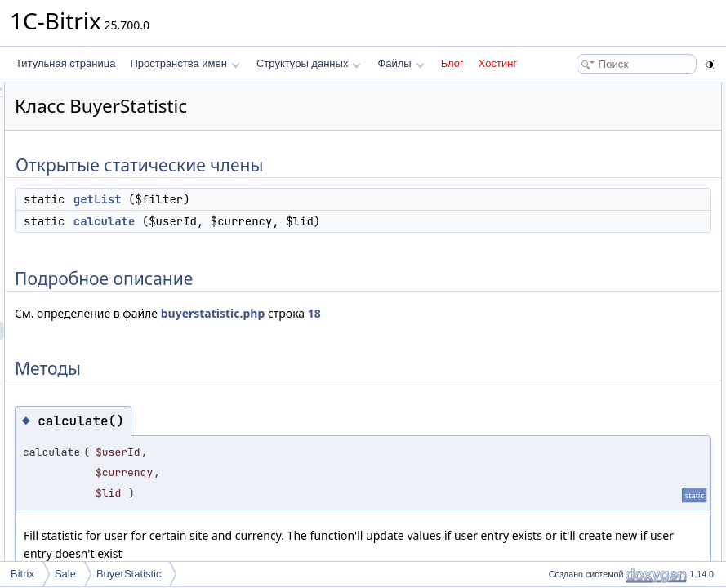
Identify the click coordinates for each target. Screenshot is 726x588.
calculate (309, 221)
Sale (65, 574)
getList (302, 199)
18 (225, 349)
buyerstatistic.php (417, 331)
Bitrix (22, 574)
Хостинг (498, 63)
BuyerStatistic (129, 574)
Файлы (401, 63)
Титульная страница (65, 63)
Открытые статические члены (612, 91)
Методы (562, 163)
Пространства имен (185, 63)
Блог (452, 63)
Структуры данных (309, 63)
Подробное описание (592, 145)
